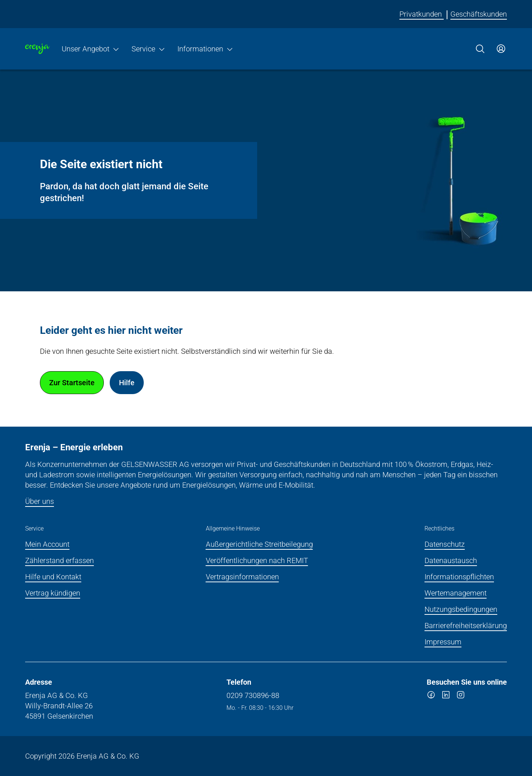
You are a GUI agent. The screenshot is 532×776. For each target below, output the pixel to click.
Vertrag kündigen (53, 593)
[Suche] (480, 49)
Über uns (40, 501)
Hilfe (127, 383)
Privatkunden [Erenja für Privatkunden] (422, 14)
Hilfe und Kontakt (53, 577)
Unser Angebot (91, 49)
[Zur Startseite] (37, 49)
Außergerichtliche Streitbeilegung (259, 544)
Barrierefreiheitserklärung (466, 626)
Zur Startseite (72, 383)
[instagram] (461, 696)
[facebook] (431, 696)
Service (149, 49)
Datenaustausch (451, 560)
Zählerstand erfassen (59, 560)
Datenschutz (445, 544)
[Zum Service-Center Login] (501, 49)
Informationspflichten (459, 577)
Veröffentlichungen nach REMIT (257, 560)
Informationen (205, 49)
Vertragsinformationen (242, 577)
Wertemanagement (456, 593)
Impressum (443, 642)
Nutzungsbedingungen (461, 609)
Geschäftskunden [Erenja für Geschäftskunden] (479, 14)
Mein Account (47, 544)
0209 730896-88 (253, 695)
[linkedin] (446, 696)
